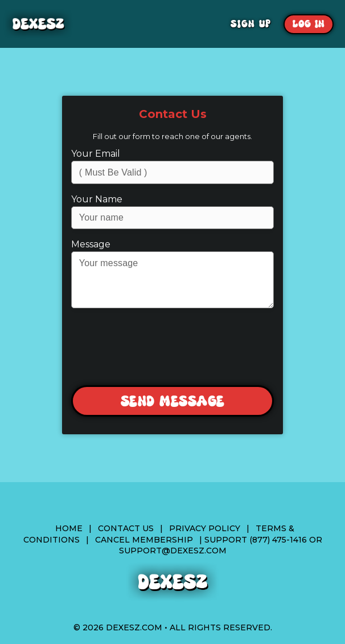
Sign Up (251, 24)
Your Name (97, 199)
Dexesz (79, 24)
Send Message (173, 401)
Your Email (96, 154)
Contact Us (126, 528)
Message (91, 244)
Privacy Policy (205, 528)
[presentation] (172, 348)
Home (69, 528)
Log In (309, 24)
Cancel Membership (144, 540)
